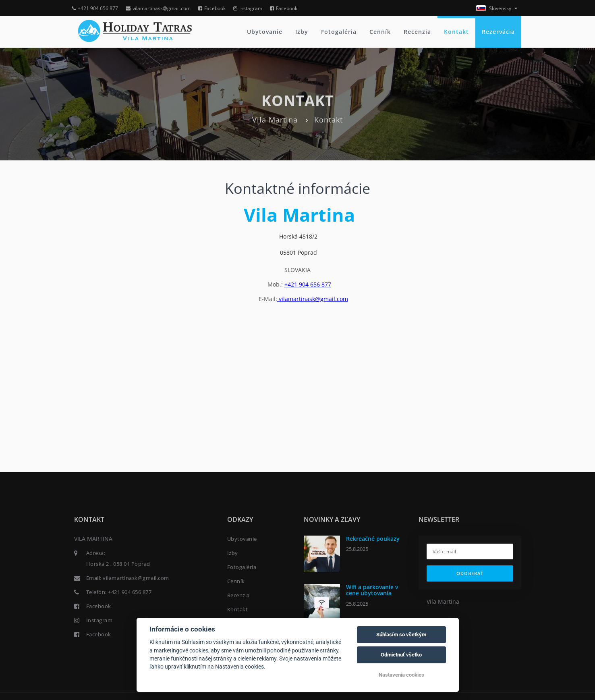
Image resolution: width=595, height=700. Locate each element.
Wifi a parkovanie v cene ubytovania (372, 590)
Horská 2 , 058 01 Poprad (118, 564)
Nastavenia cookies (401, 675)
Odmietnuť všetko (401, 655)
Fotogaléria (339, 32)
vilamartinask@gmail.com (158, 8)
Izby (302, 32)
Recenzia (417, 32)
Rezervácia (498, 32)
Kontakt (456, 32)
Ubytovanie (265, 32)
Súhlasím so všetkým (401, 635)
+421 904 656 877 (95, 8)
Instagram (248, 8)
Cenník (380, 32)
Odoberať (470, 573)
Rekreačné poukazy (373, 539)
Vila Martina (275, 120)
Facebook (212, 8)
